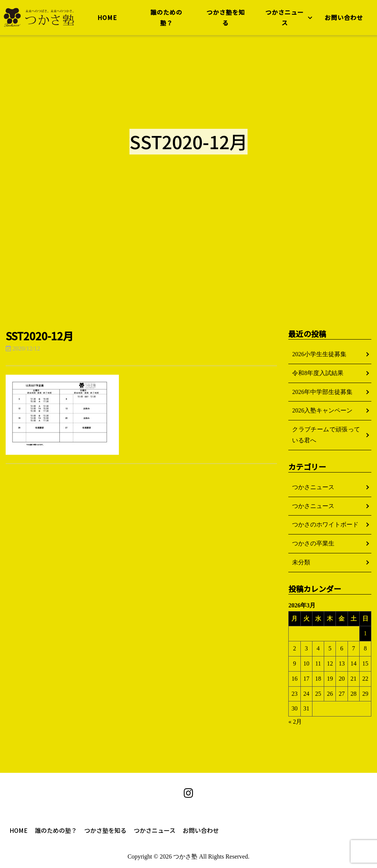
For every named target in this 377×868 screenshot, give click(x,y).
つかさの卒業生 (313, 543)
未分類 (301, 562)
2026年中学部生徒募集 (322, 392)
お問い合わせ (342, 19)
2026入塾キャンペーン (322, 410)
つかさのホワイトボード (325, 524)
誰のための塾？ (167, 19)
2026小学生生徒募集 (319, 354)
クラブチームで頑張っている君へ (326, 435)
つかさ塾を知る (225, 19)
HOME (108, 19)
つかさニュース (283, 19)
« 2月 (295, 722)
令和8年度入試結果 (318, 373)
